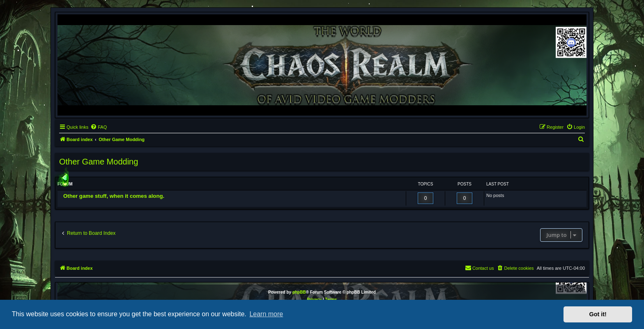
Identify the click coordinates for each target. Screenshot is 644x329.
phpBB (299, 292)
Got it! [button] (598, 314)
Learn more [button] (266, 314)
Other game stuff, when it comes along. (114, 196)
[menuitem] (99, 127)
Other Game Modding (99, 162)
